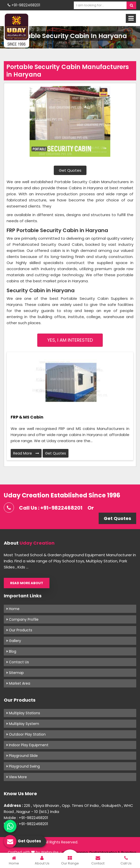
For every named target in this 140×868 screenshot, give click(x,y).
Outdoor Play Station (26, 734)
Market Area (18, 683)
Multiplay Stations (23, 713)
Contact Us (18, 662)
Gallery (14, 641)
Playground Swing (23, 766)
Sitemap (15, 673)
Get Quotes (70, 170)
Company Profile (23, 619)
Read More (26, 453)
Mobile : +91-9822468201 (26, 818)
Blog (11, 651)
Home (13, 609)
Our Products (19, 630)
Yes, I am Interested (70, 340)
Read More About (27, 583)
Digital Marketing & (105, 852)
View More (17, 777)
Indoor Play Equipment (28, 745)
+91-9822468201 (24, 5)
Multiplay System (23, 724)
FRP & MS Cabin (27, 417)
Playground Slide (22, 756)
